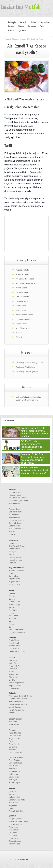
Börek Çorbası (14, 584)
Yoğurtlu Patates (15, 579)
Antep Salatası (15, 760)
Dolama (12, 599)
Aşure (11, 621)
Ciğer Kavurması (15, 753)
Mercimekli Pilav (15, 666)
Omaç (11, 808)
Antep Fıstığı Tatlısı (16, 630)
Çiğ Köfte (13, 792)
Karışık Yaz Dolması (17, 710)
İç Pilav (12, 672)
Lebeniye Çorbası (16, 824)
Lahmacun (13, 543)
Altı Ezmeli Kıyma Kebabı (26, 283)
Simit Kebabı (21, 306)
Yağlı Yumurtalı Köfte (17, 800)
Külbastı (19, 333)
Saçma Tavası (14, 739)
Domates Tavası (15, 736)
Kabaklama (13, 750)
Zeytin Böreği (14, 640)
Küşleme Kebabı (23, 274)
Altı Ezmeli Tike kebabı (25, 279)
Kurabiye (12, 619)
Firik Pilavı (13, 660)
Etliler (34, 22)
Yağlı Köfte (13, 806)
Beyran (12, 554)
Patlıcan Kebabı (22, 297)
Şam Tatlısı (13, 610)
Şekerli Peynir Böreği (17, 651)
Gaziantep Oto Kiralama (26, 367)
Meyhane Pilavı (15, 686)
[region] (26, 233)
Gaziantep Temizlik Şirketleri (27, 372)
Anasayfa (12, 22)
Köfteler (11, 31)
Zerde (11, 627)
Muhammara (14, 769)
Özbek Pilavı (14, 669)
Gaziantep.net (23, 859)
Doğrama (13, 563)
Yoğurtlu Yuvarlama (16, 570)
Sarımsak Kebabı (23, 319)
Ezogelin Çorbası (15, 819)
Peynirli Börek (14, 649)
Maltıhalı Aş (13, 674)
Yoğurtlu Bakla (14, 582)
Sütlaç (11, 624)
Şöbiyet (12, 596)
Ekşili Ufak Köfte (15, 557)
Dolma (43, 26)
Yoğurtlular (45, 22)
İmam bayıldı (14, 725)
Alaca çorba (13, 827)
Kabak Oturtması (15, 560)
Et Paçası (13, 552)
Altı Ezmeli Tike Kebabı (36, 39)
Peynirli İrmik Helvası (17, 633)
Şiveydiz (12, 573)
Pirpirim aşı (13, 730)
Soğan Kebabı (22, 324)
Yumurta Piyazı (15, 783)
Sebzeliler (32, 26)
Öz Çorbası (13, 835)
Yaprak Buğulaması (16, 683)
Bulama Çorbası (15, 841)
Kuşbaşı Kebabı (22, 270)
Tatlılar (11, 26)
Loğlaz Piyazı (14, 774)
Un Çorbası (13, 833)
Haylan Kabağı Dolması (18, 704)
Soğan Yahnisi (14, 549)
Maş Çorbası (14, 830)
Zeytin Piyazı (14, 777)
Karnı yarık (13, 722)
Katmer (12, 607)
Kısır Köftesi (14, 803)
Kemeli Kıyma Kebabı (25, 315)
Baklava (12, 593)
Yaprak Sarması (15, 707)
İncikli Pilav (13, 663)
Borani (12, 727)
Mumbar (12, 713)
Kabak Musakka (15, 733)
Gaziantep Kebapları (20, 39)
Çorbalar (22, 31)
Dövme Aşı (13, 677)
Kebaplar (24, 22)
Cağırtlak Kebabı (23, 301)
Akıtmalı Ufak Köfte (16, 811)
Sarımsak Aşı (14, 576)
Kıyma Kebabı (22, 288)
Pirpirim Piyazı (14, 771)
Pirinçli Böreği (14, 643)
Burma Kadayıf (15, 602)
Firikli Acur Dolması (16, 702)
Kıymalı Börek (14, 646)
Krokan (12, 613)
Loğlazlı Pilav (14, 688)
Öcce (11, 741)
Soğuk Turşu (14, 766)
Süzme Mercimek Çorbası (19, 821)
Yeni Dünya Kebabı (24, 328)
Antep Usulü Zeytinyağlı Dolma (21, 696)
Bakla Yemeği (14, 744)
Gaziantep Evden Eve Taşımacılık (30, 363)
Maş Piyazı (13, 780)
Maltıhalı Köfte (14, 797)
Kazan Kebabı (22, 310)
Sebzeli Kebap (22, 292)
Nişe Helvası (14, 616)
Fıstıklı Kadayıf (15, 605)
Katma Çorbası (15, 844)
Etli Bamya (13, 747)
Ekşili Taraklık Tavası (17, 546)
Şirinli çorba (13, 838)
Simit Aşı (12, 680)
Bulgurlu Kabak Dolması (18, 699)
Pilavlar (21, 26)
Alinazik (19, 337)
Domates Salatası (16, 763)
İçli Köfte (12, 794)
